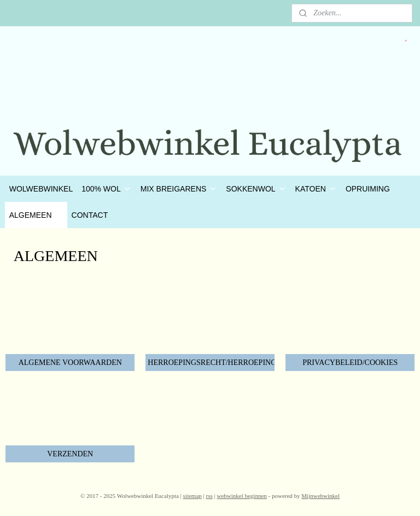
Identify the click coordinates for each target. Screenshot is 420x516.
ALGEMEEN (36, 215)
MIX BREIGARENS (179, 189)
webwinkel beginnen (241, 496)
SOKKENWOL (256, 189)
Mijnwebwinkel (320, 496)
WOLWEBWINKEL (41, 189)
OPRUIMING (368, 189)
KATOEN (316, 189)
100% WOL (107, 189)
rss (209, 496)
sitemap (192, 496)
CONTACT (90, 215)
